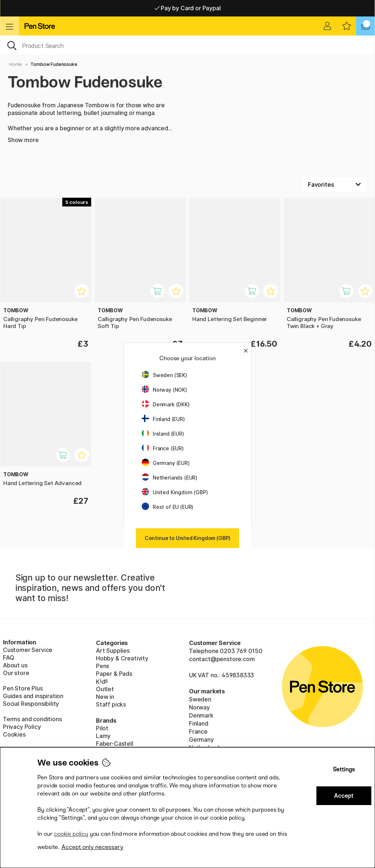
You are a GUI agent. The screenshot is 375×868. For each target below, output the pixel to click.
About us (15, 665)
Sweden (200, 699)
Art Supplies (113, 651)
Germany (201, 740)
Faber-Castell (115, 744)
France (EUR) (163, 448)
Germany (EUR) (166, 463)
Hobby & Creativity (122, 658)
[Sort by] (335, 185)
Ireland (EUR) (163, 434)
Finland (199, 723)
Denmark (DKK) (166, 404)
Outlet (105, 689)
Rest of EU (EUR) (168, 507)
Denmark (201, 715)
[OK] (187, 45)
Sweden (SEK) (164, 375)
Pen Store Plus (23, 688)
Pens (103, 666)
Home (16, 64)
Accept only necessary (92, 847)
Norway (199, 707)
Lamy (103, 736)
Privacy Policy (22, 727)
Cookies (14, 734)
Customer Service (28, 650)
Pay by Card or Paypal (188, 8)
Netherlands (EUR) (170, 478)
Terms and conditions (32, 719)
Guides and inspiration (33, 696)
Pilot (102, 728)
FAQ (8, 657)
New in (105, 697)
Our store (16, 673)
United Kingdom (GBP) (175, 492)
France (198, 731)
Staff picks (111, 704)
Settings (344, 769)
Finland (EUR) (163, 419)
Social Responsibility (31, 704)
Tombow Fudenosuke (54, 64)
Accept (344, 796)
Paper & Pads (114, 674)
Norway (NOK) (164, 390)
